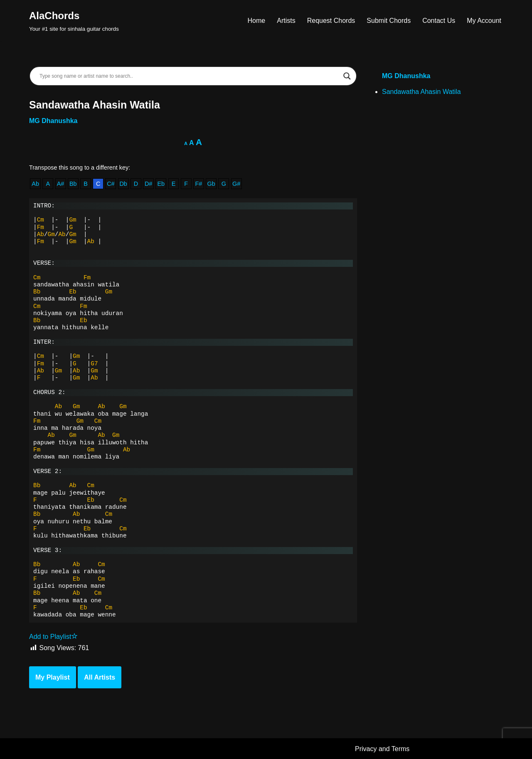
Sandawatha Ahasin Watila (421, 92)
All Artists (100, 677)
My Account (484, 21)
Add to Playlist (53, 637)
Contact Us (439, 21)
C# (111, 184)
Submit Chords (389, 21)
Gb (211, 184)
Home (257, 21)
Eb (161, 184)
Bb (73, 184)
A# (61, 184)
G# (236, 184)
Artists (286, 21)
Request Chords (331, 21)
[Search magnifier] (347, 76)
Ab (35, 184)
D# (148, 184)
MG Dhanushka (53, 121)
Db (123, 184)
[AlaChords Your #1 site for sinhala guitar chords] (74, 21)
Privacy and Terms (382, 749)
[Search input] (189, 76)
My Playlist (53, 677)
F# (199, 184)
